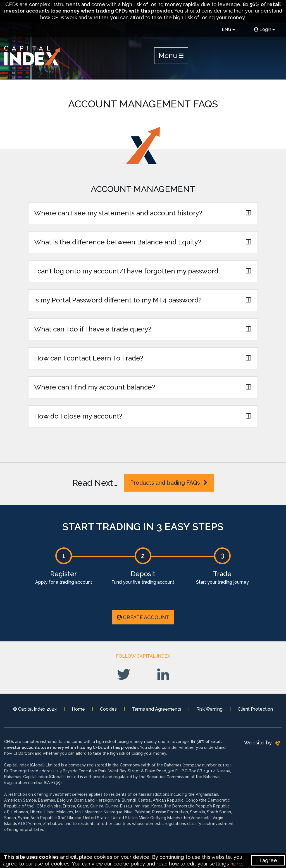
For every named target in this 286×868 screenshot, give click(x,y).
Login (264, 29)
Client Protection (255, 709)
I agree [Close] (268, 860)
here (236, 864)
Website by (262, 743)
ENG (228, 29)
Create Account (143, 617)
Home (78, 709)
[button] (143, 213)
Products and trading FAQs (169, 483)
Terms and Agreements (157, 709)
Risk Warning (209, 709)
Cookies (108, 709)
